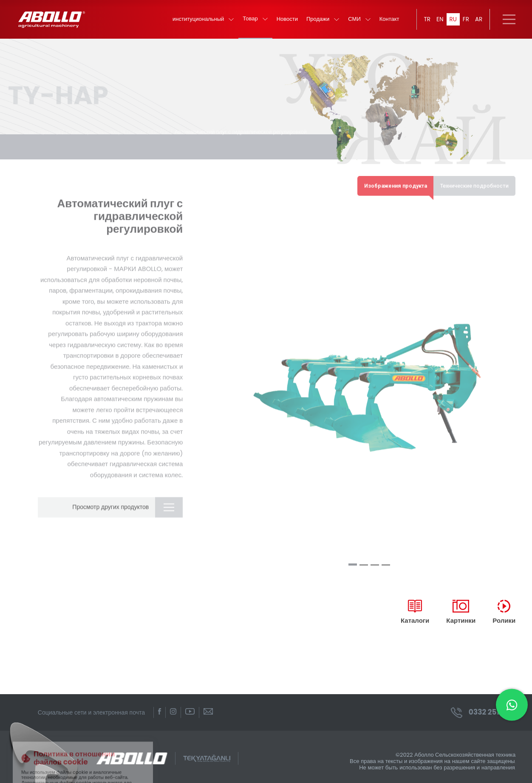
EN (439, 21)
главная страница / (41, 129)
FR (466, 21)
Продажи (322, 21)
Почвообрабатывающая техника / (111, 129)
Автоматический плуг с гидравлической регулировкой (249, 129)
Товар (254, 21)
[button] (353, 563)
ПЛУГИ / (167, 129)
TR (426, 21)
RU (453, 21)
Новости (286, 21)
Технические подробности (473, 183)
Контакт (388, 21)
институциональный (202, 21)
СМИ (358, 21)
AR (478, 21)
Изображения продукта (389, 183)
